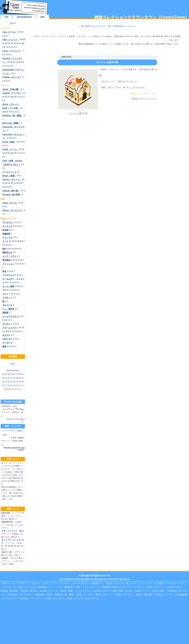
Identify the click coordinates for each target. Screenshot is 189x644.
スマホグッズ (10, 587)
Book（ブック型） (85, 594)
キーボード (13, 583)
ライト (145, 583)
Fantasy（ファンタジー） (32, 598)
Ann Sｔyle (7, 552)
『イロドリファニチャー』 (15, 420)
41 (6, 374)
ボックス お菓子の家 (107, 62)
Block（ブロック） (104, 594)
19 (21, 39)
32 (9, 378)
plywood (6, 513)
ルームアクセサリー (81, 583)
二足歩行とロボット (101, 591)
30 (14, 378)
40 (9, 374)
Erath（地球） (159, 591)
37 (17, 374)
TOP (6, 17)
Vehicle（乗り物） (30, 591)
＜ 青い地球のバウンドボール (92, 26)
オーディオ (125, 587)
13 (15, 43)
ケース (154, 98)
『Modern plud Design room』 (14, 449)
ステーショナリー (50, 583)
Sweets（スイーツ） (141, 98)
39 (11, 374)
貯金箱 (115, 587)
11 (20, 43)
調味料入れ (69, 587)
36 (20, 374)
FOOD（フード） (143, 591)
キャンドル (95, 587)
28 (20, 378)
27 (22, 378)
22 (14, 382)
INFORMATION (24, 17)
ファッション (30, 587)
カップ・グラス (55, 587)
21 (17, 382)
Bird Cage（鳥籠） (44, 594)
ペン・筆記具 (106, 583)
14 (12, 43)
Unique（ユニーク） (165, 594)
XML (43, 17)
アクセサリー (138, 587)
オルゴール (119, 583)
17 (4, 43)
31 (11, 378)
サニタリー (65, 583)
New (13, 364)
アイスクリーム (83, 591)
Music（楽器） (68, 591)
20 (20, 382)
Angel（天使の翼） (145, 594)
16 (6, 43)
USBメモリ (25, 583)
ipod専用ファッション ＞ (125, 26)
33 (6, 378)
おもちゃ (36, 583)
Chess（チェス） (176, 587)
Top (109, 26)
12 (17, 43)
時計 (78, 587)
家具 (20, 587)
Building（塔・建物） (65, 594)
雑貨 (4, 583)
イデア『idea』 (18, 438)
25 (6, 382)
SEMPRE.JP (7, 522)
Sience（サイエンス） (157, 587)
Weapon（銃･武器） (10, 591)
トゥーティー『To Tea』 (14, 409)
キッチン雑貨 (156, 583)
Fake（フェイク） (76, 598)
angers (5, 558)
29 (17, 378)
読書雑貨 (106, 587)
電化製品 (42, 587)
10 (23, 43)
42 (3, 374)
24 (9, 382)
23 (11, 382)
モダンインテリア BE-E (13, 531)
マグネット (135, 583)
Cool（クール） (93, 598)
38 (14, 374)
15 (9, 43)
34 (3, 378)
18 (24, 39)
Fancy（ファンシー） (56, 598)
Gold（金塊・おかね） (123, 591)
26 (3, 382)
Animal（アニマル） (125, 594)
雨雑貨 (95, 583)
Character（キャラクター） (21, 594)
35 (22, 374)
